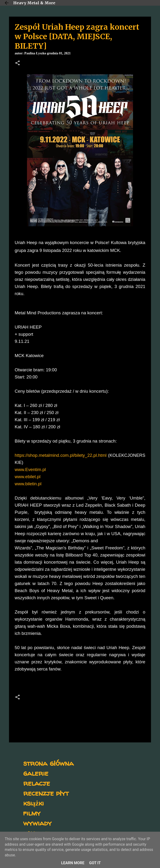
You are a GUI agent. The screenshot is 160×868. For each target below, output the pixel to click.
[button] (18, 63)
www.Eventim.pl (30, 469)
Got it (95, 863)
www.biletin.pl (28, 484)
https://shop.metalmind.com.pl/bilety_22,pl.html (61, 455)
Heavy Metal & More (34, 3)
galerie (36, 773)
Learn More (73, 863)
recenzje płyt (46, 793)
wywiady (37, 823)
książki (33, 803)
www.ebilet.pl (28, 477)
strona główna (48, 763)
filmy (32, 813)
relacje (37, 783)
